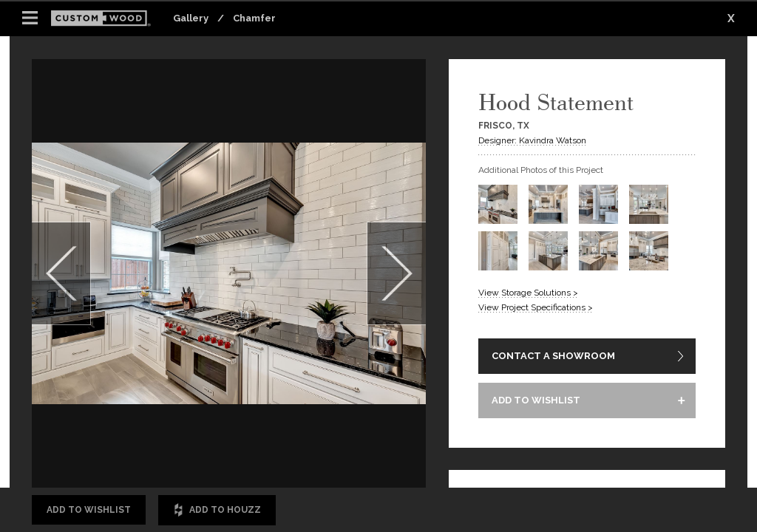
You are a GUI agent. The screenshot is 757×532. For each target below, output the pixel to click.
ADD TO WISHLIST (536, 400)
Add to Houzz (217, 510)
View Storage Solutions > (528, 293)
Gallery (191, 18)
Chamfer (254, 18)
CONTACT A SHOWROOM (553, 356)
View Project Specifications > (536, 307)
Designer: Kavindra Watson (532, 140)
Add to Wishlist (89, 510)
